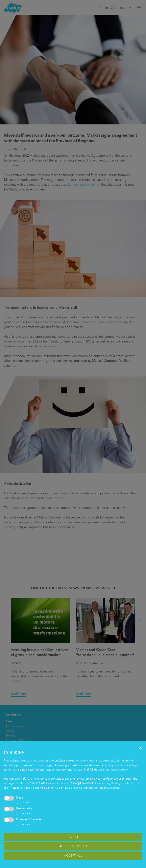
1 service (23, 802)
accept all (73, 856)
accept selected (73, 846)
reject (73, 837)
